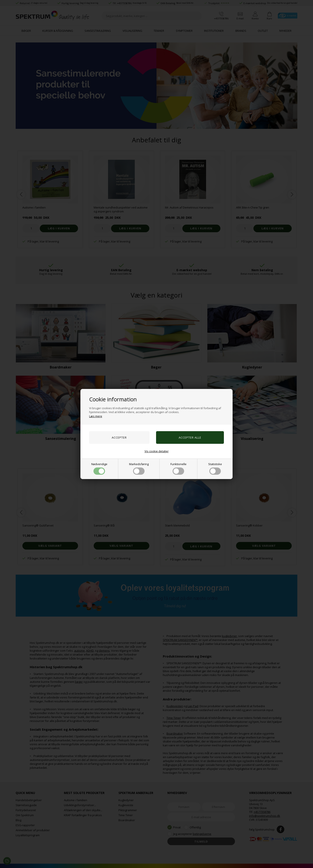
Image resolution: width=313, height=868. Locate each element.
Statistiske (215, 468)
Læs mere (96, 416)
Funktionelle (178, 468)
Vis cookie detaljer (157, 451)
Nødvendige (99, 468)
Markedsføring (139, 468)
